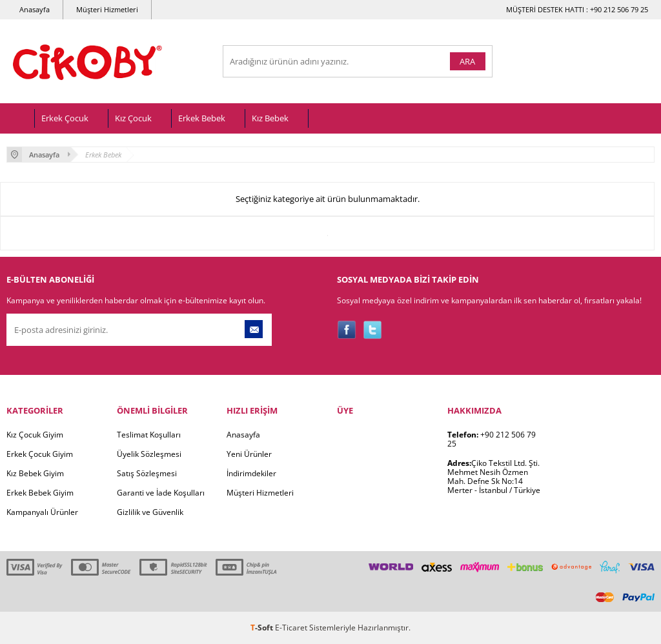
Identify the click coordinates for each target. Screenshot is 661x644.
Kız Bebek (270, 118)
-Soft (263, 628)
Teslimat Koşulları (149, 435)
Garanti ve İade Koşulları (161, 493)
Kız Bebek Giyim (35, 473)
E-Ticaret (291, 628)
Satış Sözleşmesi (147, 473)
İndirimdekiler (251, 473)
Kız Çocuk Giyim (35, 435)
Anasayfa (35, 9)
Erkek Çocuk (65, 118)
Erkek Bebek (202, 118)
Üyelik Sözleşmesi (149, 454)
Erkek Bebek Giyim (40, 493)
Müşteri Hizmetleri (107, 9)
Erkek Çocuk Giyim (40, 454)
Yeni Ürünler (249, 454)
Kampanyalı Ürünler (42, 512)
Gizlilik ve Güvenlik (150, 512)
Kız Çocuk (133, 118)
